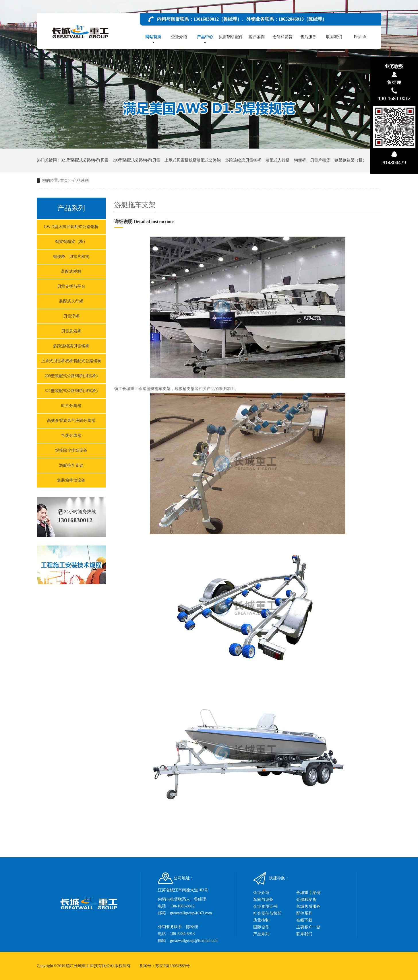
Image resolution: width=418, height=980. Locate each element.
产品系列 (81, 181)
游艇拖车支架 (71, 465)
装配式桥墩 (71, 271)
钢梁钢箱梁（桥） (351, 160)
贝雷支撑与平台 (71, 286)
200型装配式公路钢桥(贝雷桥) (71, 376)
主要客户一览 (308, 927)
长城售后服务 (308, 906)
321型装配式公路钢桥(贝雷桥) (71, 391)
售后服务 (308, 37)
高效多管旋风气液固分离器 (71, 421)
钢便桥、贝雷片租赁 (312, 160)
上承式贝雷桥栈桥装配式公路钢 (193, 160)
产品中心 (205, 37)
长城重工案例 (308, 893)
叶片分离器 (71, 406)
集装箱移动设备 (71, 480)
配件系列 (304, 913)
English (360, 37)
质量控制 (261, 920)
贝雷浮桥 (71, 316)
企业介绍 (179, 37)
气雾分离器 (71, 436)
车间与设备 (263, 900)
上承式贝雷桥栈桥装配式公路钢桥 (71, 361)
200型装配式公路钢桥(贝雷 (137, 160)
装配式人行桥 (278, 160)
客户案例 (257, 37)
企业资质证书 (265, 906)
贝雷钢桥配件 (231, 37)
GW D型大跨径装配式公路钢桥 (71, 227)
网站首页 (153, 37)
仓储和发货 (282, 37)
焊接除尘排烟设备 (71, 450)
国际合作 (261, 927)
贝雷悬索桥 (71, 331)
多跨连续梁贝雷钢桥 (243, 160)
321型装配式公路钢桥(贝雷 (85, 160)
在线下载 (304, 920)
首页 (64, 181)
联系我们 (334, 37)
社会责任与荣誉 (267, 913)
